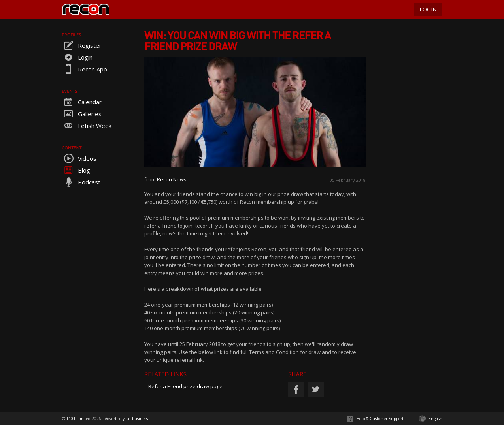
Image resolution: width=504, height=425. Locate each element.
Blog (76, 170)
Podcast (81, 182)
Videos (79, 158)
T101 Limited (78, 419)
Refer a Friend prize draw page (185, 386)
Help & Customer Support (380, 419)
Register (82, 45)
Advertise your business (126, 419)
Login (77, 57)
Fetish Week (87, 126)
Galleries (82, 114)
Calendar (82, 102)
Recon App (85, 69)
